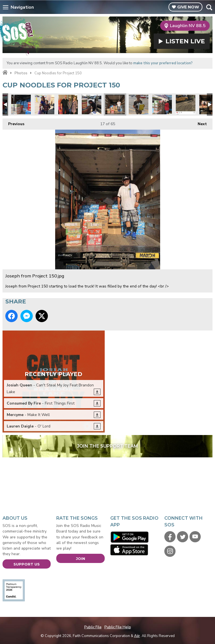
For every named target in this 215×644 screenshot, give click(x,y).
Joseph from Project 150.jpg (115, 104)
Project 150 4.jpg (139, 104)
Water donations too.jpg (21, 104)
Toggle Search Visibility (209, 7)
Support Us (27, 564)
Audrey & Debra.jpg (68, 104)
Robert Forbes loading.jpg (162, 104)
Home (5, 73)
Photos (21, 73)
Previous (13, 123)
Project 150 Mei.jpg (45, 104)
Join (80, 559)
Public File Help (118, 627)
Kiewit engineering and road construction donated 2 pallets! (186, 104)
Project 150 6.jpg (92, 104)
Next (199, 123)
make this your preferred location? (163, 63)
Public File (93, 627)
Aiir (137, 636)
